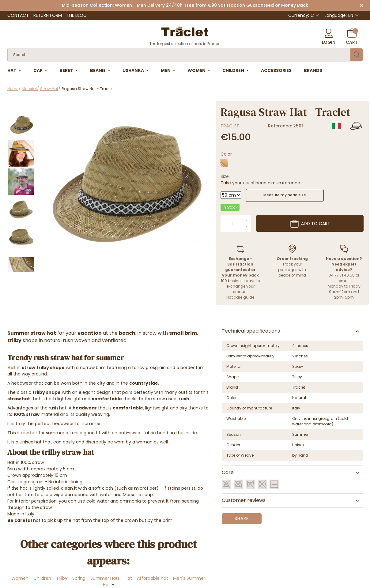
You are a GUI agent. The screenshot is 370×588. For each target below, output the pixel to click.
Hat (128, 578)
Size (225, 176)
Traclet (230, 126)
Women (20, 578)
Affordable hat (153, 578)
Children (42, 578)
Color (226, 154)
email (344, 281)
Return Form (48, 15)
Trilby (62, 578)
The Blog (77, 15)
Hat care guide (240, 297)
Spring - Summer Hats (96, 578)
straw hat (27, 433)
